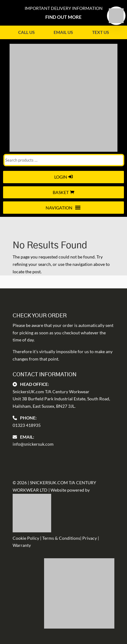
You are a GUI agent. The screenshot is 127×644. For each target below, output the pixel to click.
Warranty (22, 545)
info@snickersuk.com (33, 444)
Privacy (90, 538)
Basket (61, 192)
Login (61, 177)
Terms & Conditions (61, 538)
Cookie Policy (26, 538)
